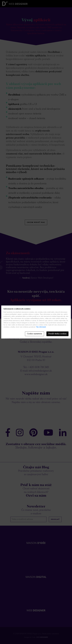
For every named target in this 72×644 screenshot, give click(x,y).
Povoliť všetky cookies (57, 334)
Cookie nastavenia (34, 334)
